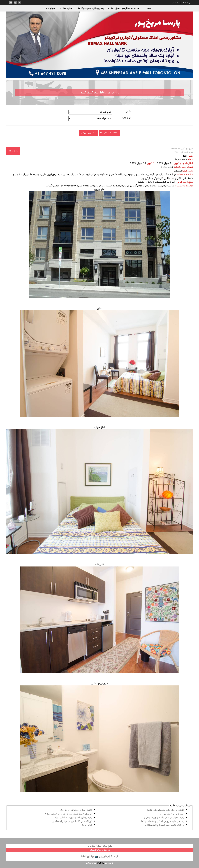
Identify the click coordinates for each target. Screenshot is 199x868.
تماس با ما (87, 825)
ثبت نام (175, 3)
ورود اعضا (186, 3)
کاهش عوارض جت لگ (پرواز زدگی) (75, 810)
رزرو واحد (13, 151)
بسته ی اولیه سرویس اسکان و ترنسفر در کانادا (162, 821)
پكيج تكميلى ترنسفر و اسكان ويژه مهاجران (164, 818)
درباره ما (50, 8)
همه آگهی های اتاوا (89, 133)
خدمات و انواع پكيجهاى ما (172, 814)
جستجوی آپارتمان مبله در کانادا (90, 8)
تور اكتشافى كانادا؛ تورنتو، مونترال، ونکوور (72, 821)
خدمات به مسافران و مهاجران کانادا (123, 8)
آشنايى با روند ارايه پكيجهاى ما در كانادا (166, 810)
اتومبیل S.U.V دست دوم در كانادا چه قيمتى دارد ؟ (69, 814)
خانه (149, 8)
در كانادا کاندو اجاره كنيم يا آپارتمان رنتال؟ (164, 825)
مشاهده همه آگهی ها (109, 133)
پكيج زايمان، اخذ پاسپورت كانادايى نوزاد (73, 818)
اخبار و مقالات (66, 8)
